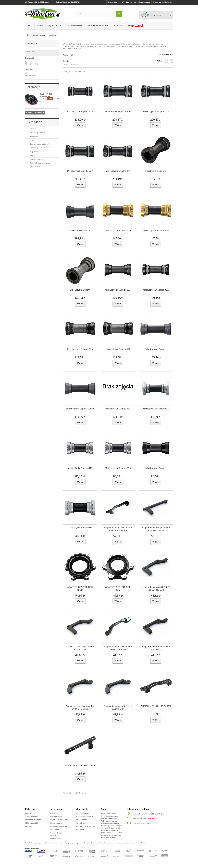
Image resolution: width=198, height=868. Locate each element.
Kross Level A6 (106, 830)
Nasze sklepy (34, 167)
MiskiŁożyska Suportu (156, 171)
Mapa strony (55, 838)
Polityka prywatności (37, 133)
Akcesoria (112, 818)
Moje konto (82, 809)
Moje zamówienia (82, 813)
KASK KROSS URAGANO (46, 95)
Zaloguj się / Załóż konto (162, 2)
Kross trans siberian (107, 835)
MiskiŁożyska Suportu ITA (118, 171)
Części (104, 816)
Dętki (118, 823)
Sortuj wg (67, 61)
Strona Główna (114, 2)
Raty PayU (33, 152)
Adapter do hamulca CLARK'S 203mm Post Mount (118, 529)
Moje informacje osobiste (85, 826)
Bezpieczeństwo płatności (39, 144)
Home (30, 26)
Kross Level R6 (115, 828)
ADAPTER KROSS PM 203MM (156, 706)
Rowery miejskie (111, 824)
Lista (171, 61)
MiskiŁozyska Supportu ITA (156, 112)
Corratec (104, 819)
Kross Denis (107, 828)
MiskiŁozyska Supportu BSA (118, 112)
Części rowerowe (55, 26)
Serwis (32, 155)
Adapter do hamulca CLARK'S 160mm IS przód (118, 648)
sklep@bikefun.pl (143, 823)
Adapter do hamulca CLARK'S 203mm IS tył (80, 648)
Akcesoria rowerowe (74, 26)
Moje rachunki (81, 820)
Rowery (28, 813)
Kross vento (105, 838)
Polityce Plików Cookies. (139, 843)
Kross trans (117, 835)
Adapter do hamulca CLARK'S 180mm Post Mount (156, 529)
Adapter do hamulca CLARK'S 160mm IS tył (118, 707)
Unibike (104, 821)
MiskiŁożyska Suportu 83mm (80, 409)
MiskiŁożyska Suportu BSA (80, 112)
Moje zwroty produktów (85, 816)
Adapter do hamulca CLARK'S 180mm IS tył (156, 648)
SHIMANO (31, 76)
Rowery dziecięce (112, 816)
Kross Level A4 (107, 833)
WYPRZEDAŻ (136, 26)
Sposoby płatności (36, 159)
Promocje (34, 87)
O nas (133, 2)
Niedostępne (31, 64)
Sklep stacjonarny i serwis (98, 26)
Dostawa (33, 129)
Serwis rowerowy (112, 821)
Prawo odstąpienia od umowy (40, 163)
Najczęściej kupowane (59, 820)
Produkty (29, 826)
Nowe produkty (56, 816)
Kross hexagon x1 (107, 826)
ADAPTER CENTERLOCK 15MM (80, 589)
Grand (103, 823)
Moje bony (80, 830)
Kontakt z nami (144, 2)
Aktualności (118, 26)
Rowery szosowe (111, 814)
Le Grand (112, 838)
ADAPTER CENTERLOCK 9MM (118, 589)
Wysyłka (125, 2)
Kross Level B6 (117, 833)
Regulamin (33, 136)
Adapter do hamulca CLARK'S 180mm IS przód (80, 707)
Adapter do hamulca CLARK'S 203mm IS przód (156, 589)
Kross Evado (115, 830)
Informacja (35, 122)
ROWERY (40, 26)
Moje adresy (80, 823)
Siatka (166, 61)
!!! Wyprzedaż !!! (32, 823)
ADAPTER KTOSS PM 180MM (80, 765)
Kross (103, 814)
